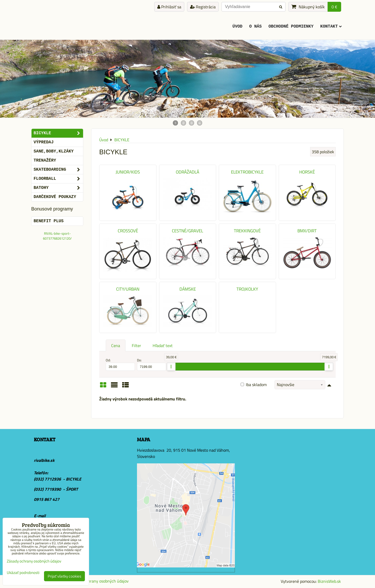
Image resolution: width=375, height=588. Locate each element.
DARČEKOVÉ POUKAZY (55, 197)
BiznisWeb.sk (329, 581)
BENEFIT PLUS (49, 221)
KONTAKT (331, 27)
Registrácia (203, 7)
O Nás (255, 27)
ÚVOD (238, 27)
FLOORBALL (58, 179)
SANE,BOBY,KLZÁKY (54, 151)
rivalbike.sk (44, 460)
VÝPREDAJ (44, 142)
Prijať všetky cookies (64, 576)
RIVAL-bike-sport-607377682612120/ (57, 236)
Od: (120, 364)
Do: (152, 364)
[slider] (171, 367)
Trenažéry (45, 161)
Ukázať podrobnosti (23, 573)
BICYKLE (58, 133)
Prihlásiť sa (169, 7)
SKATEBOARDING (58, 170)
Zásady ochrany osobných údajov (99, 581)
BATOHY (58, 188)
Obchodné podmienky (291, 27)
